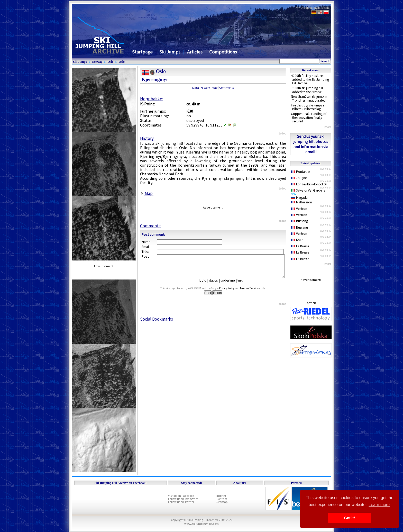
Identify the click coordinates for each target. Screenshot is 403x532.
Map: (147, 193)
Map (215, 88)
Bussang (300, 221)
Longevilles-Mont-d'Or (309, 184)
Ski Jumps (170, 52)
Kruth (297, 240)
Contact (222, 499)
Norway (97, 62)
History (205, 88)
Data (196, 88)
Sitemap (222, 502)
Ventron (299, 209)
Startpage (142, 52)
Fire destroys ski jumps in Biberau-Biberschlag (308, 107)
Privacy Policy (232, 293)
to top (282, 133)
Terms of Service (254, 293)
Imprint (221, 496)
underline (230, 285)
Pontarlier (301, 172)
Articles (195, 52)
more (328, 127)
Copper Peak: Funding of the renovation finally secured (309, 118)
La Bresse (300, 246)
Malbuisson (302, 202)
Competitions (223, 52)
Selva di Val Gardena (309, 192)
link (242, 285)
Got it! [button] (350, 518)
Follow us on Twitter (181, 502)
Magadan (300, 198)
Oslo (110, 62)
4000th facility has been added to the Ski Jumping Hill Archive (310, 79)
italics (216, 285)
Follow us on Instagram (183, 499)
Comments (227, 88)
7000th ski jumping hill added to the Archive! (307, 90)
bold (205, 285)
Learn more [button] (379, 505)
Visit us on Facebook (181, 496)
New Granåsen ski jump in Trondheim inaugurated (309, 98)
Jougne (299, 178)
